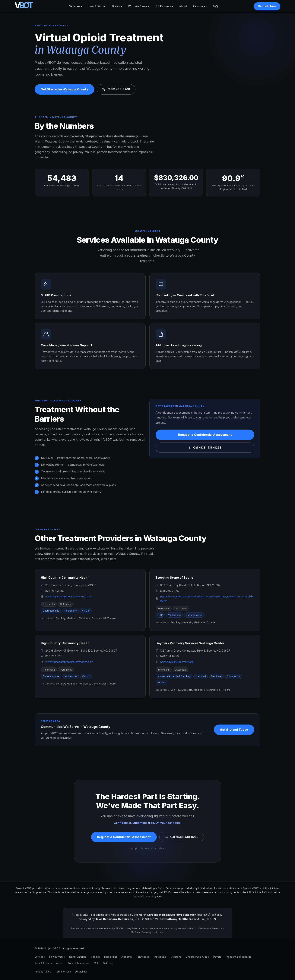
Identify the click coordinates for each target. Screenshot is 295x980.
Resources (200, 6)
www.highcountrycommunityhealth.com (69, 596)
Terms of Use (63, 972)
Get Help (108, 963)
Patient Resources (78, 963)
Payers (217, 957)
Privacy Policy (43, 972)
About (183, 6)
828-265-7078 (169, 591)
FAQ (215, 6)
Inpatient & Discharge (239, 957)
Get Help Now (267, 6)
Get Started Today (234, 730)
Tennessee (143, 957)
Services (40, 957)
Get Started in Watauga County (64, 89)
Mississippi (111, 957)
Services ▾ (76, 6)
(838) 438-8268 (116, 89)
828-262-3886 (55, 591)
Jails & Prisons (43, 963)
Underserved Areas (197, 957)
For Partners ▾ (164, 6)
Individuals (160, 957)
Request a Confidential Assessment (205, 435)
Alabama (127, 957)
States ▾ (117, 6)
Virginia (95, 957)
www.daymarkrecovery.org (177, 662)
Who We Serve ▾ (139, 6)
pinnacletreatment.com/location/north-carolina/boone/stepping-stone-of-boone (206, 598)
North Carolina (78, 957)
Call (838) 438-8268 (205, 448)
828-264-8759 (169, 656)
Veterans (176, 957)
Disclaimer (81, 972)
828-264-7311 (54, 656)
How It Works (97, 6)
